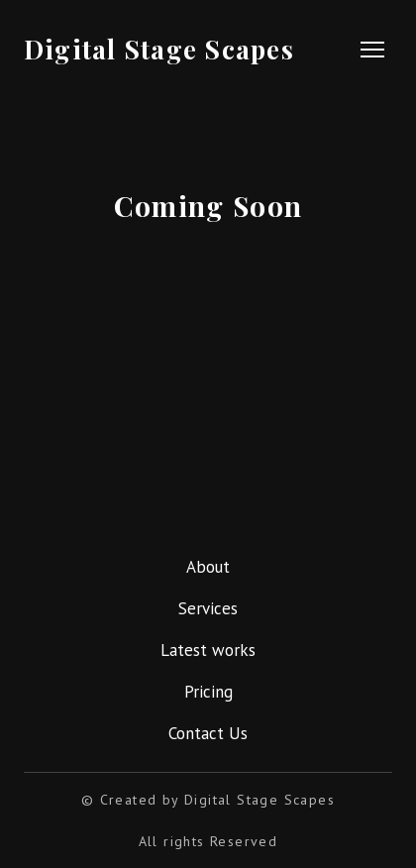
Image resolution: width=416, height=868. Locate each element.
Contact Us (208, 733)
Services (208, 608)
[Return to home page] (162, 49)
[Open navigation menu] (372, 50)
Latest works (208, 650)
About (208, 567)
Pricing (208, 692)
